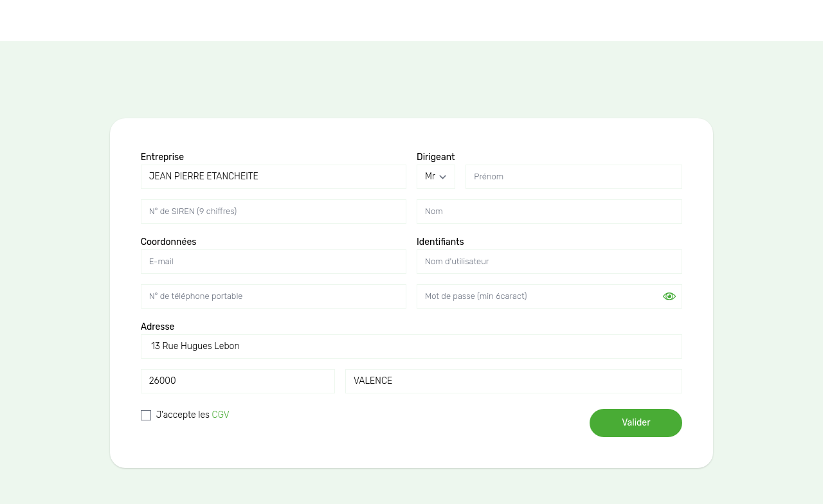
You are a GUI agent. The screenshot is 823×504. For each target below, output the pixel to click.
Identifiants (440, 242)
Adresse (158, 327)
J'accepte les (193, 415)
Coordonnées (169, 242)
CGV (221, 415)
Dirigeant (436, 157)
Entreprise (162, 157)
